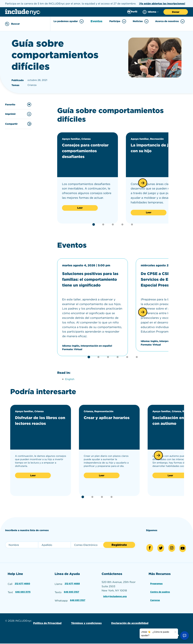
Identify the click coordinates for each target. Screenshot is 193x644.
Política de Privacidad (47, 624)
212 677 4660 (23, 587)
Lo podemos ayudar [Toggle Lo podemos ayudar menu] (70, 21)
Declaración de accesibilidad (126, 624)
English (70, 384)
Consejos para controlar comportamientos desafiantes (84, 153)
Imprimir (18, 113)
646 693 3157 (72, 595)
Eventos (98, 21)
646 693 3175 (23, 595)
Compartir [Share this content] (18, 123)
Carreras (155, 602)
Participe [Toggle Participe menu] (118, 21)
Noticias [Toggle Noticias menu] (141, 21)
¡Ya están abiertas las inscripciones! (162, 4)
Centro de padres (161, 595)
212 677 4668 (73, 587)
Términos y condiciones (84, 624)
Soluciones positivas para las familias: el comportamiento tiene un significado (89, 281)
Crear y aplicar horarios (102, 425)
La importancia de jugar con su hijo (153, 147)
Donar (176, 12)
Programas (156, 587)
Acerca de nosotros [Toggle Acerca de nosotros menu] (170, 21)
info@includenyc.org (116, 600)
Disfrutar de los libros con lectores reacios (37, 428)
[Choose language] (151, 12)
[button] (143, 182)
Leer (80, 207)
